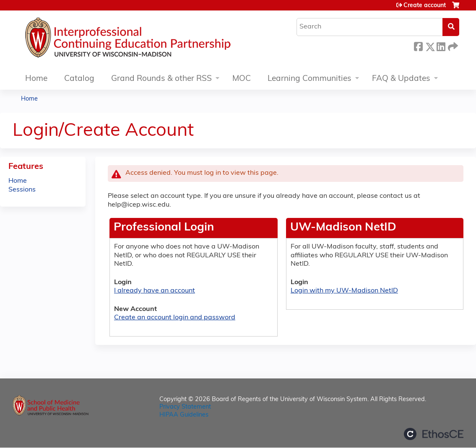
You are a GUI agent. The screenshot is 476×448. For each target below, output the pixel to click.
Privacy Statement (185, 407)
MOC (242, 79)
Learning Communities (310, 79)
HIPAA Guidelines (184, 415)
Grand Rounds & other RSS (161, 79)
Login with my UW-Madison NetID (344, 291)
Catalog (79, 79)
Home (36, 79)
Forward (452, 45)
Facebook (418, 45)
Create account (425, 6)
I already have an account (155, 291)
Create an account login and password (175, 318)
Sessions (22, 190)
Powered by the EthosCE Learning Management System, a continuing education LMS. (434, 434)
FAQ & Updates (401, 79)
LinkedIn (441, 45)
